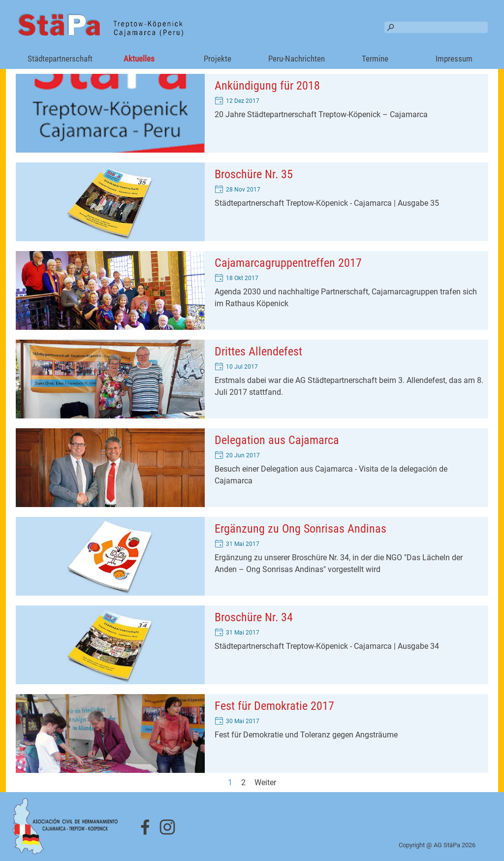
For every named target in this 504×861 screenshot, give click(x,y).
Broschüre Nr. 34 (254, 617)
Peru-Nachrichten (297, 59)
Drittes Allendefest (258, 351)
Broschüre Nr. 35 (254, 174)
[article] (252, 113)
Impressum (454, 59)
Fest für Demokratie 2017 (274, 706)
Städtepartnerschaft (60, 59)
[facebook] (145, 827)
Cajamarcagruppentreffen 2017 (288, 263)
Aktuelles (139, 59)
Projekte (218, 59)
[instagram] (167, 827)
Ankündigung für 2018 (267, 86)
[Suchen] (436, 27)
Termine (375, 59)
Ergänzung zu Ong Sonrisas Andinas (300, 529)
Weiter (265, 782)
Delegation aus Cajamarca (277, 440)
